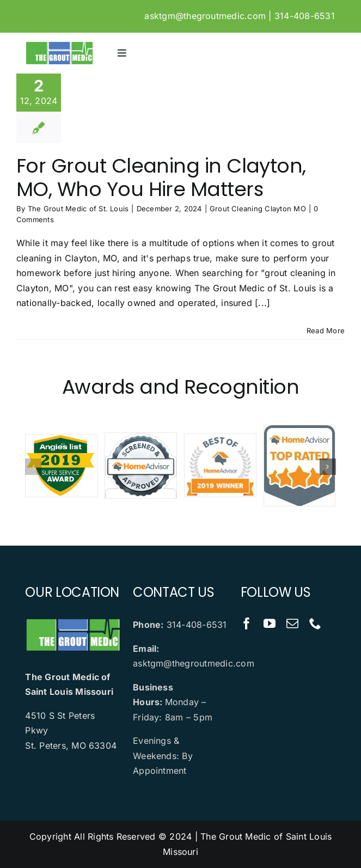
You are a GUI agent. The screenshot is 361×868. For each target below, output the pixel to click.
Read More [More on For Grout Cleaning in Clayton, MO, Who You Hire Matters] (326, 331)
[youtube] (270, 624)
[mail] (292, 624)
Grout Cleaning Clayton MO (258, 209)
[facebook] (247, 624)
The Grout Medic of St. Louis (78, 209)
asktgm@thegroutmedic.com (205, 16)
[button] (33, 467)
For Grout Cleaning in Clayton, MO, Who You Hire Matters (161, 178)
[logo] (59, 45)
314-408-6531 (305, 16)
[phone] (315, 624)
